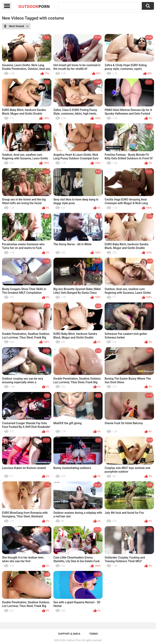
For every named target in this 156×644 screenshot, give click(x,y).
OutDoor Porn (74, 640)
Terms (94, 634)
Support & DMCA (69, 634)
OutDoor (34, 6)
